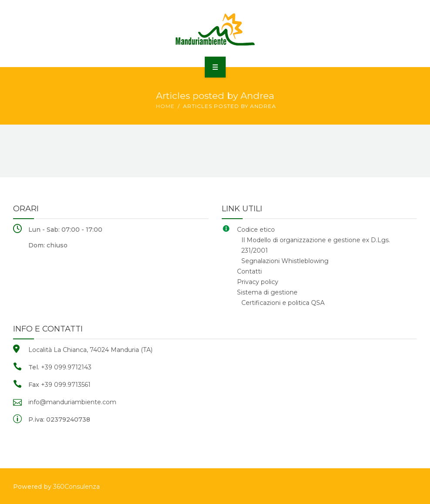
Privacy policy (258, 282)
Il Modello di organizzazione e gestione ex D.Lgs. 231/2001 (316, 245)
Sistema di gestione (267, 292)
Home (165, 106)
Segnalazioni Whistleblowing (285, 261)
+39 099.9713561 (66, 385)
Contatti (249, 271)
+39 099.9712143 (66, 367)
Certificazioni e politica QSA (283, 303)
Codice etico (256, 230)
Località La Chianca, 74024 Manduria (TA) (90, 350)
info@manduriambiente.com (72, 402)
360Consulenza (76, 487)
